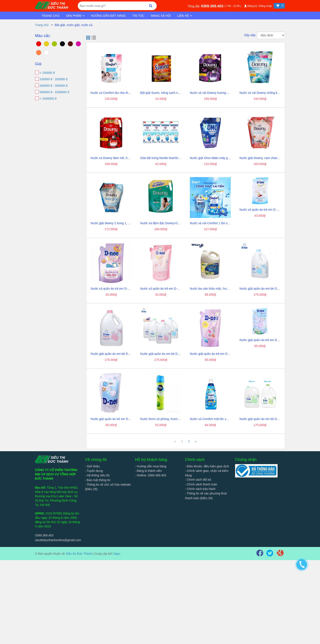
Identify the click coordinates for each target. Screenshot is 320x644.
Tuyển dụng (94, 471)
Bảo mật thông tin (98, 480)
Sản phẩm (75, 16)
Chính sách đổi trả (198, 480)
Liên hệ (185, 16)
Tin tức (138, 16)
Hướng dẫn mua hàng (151, 466)
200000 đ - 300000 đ (54, 86)
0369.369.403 (213, 6)
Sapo (117, 554)
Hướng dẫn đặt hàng (108, 16)
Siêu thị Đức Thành (79, 554)
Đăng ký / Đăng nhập (258, 6)
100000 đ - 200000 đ (54, 79)
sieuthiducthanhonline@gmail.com (58, 540)
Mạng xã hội (161, 16)
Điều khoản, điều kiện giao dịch (207, 466)
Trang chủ (51, 16)
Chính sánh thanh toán (201, 484)
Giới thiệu (92, 466)
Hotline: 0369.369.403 (151, 475)
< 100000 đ (47, 73)
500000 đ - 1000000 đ (54, 92)
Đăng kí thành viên (149, 471)
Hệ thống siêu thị (97, 475)
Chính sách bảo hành (200, 489)
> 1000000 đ (48, 99)
